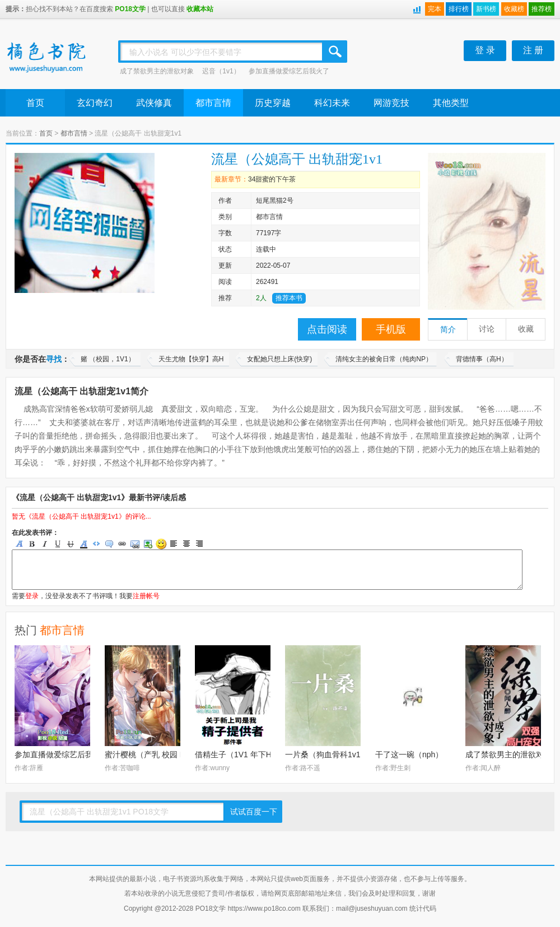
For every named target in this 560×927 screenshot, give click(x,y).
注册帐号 (146, 596)
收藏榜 (514, 9)
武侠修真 (154, 103)
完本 (435, 9)
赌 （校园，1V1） (108, 359)
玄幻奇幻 (95, 103)
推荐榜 (542, 9)
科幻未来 (332, 103)
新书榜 (486, 9)
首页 (35, 103)
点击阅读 (327, 329)
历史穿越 (273, 103)
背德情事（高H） (482, 359)
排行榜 (459, 9)
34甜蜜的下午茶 (272, 179)
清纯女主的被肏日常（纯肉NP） (384, 359)
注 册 (533, 50)
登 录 (485, 50)
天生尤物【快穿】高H (191, 359)
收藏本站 (200, 9)
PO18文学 (130, 9)
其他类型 (451, 103)
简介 (448, 330)
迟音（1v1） (221, 71)
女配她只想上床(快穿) (279, 359)
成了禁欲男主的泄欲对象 (157, 71)
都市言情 (213, 103)
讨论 (487, 329)
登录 (32, 596)
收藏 (526, 329)
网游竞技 (391, 103)
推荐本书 (289, 298)
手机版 (391, 329)
